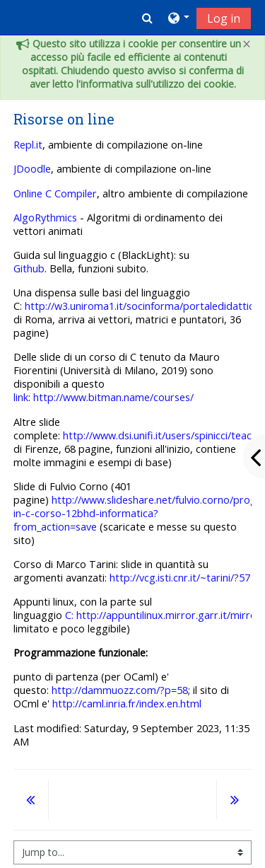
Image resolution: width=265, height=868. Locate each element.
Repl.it (28, 145)
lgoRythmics (48, 218)
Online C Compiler (55, 193)
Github (29, 268)
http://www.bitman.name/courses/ (113, 397)
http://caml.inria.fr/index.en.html (127, 704)
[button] (147, 18)
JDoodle (32, 169)
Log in (224, 18)
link (21, 397)
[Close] (247, 44)
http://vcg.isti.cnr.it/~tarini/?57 (178, 578)
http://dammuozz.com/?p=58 (120, 690)
